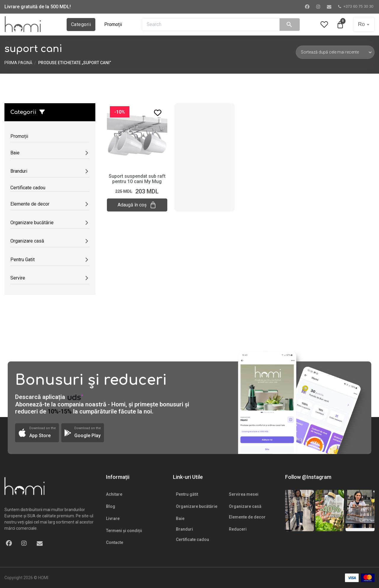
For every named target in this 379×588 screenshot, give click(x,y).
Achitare (114, 494)
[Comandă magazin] (335, 52)
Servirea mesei (244, 494)
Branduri (184, 529)
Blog (111, 506)
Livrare (113, 518)
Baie (180, 518)
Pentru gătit (187, 494)
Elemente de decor (247, 517)
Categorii (81, 24)
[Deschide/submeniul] (86, 153)
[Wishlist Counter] (324, 24)
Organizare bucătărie (197, 506)
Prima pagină (18, 63)
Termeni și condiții (124, 531)
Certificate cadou (192, 539)
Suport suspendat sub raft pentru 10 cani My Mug (137, 179)
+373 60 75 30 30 (356, 6)
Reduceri (238, 529)
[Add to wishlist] (158, 113)
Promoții (113, 24)
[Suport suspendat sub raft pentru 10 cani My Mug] (137, 136)
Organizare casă (245, 506)
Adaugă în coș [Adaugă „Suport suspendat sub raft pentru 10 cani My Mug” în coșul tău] (137, 205)
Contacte (115, 542)
